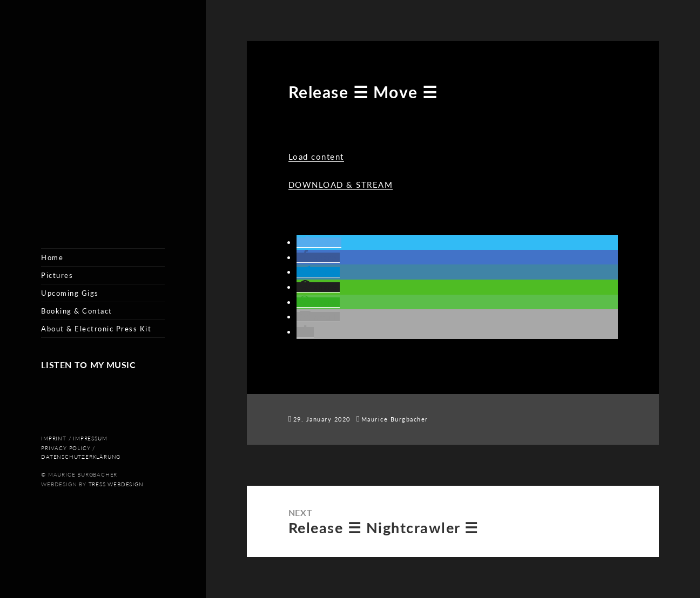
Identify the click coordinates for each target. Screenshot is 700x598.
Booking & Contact (77, 311)
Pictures (57, 275)
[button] (319, 243)
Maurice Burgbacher (395, 419)
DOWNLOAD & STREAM (341, 185)
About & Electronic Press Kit (96, 329)
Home (52, 257)
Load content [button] (316, 157)
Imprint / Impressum (74, 439)
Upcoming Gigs (70, 293)
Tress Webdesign (116, 484)
